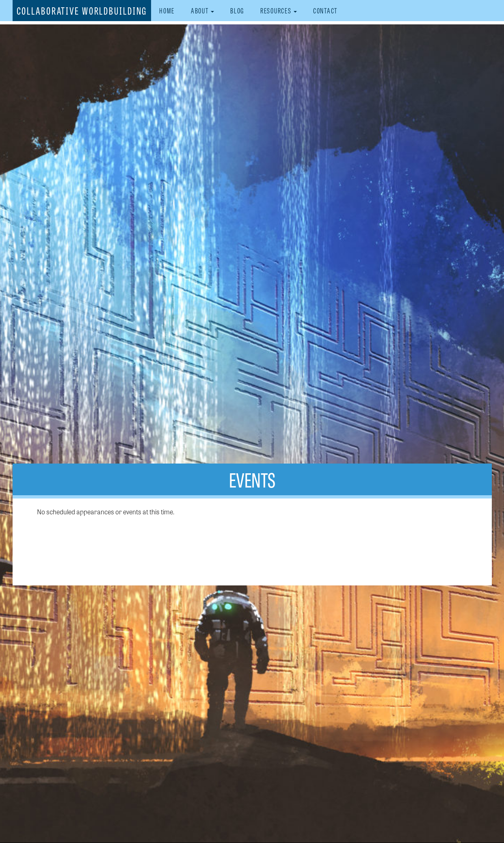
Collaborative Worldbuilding (82, 10)
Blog (237, 10)
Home (167, 10)
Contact (325, 10)
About (202, 10)
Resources (279, 10)
